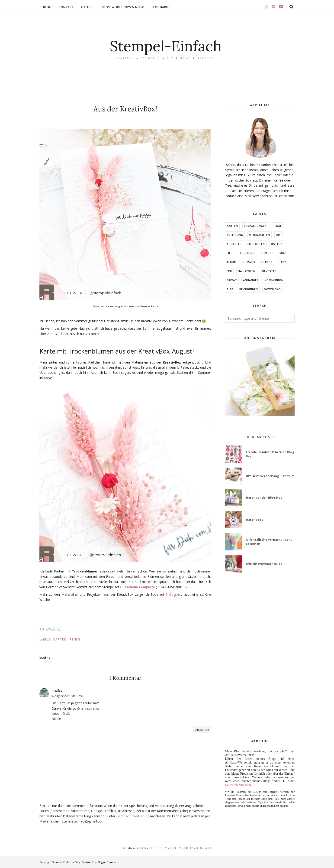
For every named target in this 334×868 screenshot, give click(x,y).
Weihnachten (260, 235)
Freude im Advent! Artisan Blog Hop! (270, 454)
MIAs (283, 253)
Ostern (277, 244)
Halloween (247, 271)
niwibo (57, 691)
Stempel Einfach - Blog (66, 862)
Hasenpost (254, 520)
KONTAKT (204, 848)
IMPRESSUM (158, 848)
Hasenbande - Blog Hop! (265, 497)
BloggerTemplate (108, 862)
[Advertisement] (260, 656)
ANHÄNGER (251, 280)
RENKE (75, 639)
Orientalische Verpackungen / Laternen (269, 542)
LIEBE (230, 253)
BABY (283, 262)
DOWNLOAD (272, 289)
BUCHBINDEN (249, 289)
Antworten (202, 730)
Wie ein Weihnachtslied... (266, 564)
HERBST (267, 262)
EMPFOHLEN (256, 244)
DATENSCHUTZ (182, 848)
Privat (232, 280)
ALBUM (232, 262)
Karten (60, 639)
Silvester (269, 271)
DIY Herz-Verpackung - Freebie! (270, 476)
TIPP (230, 289)
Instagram (173, 594)
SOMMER (249, 262)
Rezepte (267, 253)
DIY (278, 235)
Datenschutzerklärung (133, 816)
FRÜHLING (247, 253)
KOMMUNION (274, 280)
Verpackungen (255, 226)
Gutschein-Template (138, 587)
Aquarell (234, 244)
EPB (229, 271)
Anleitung (235, 235)
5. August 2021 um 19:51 (67, 696)
